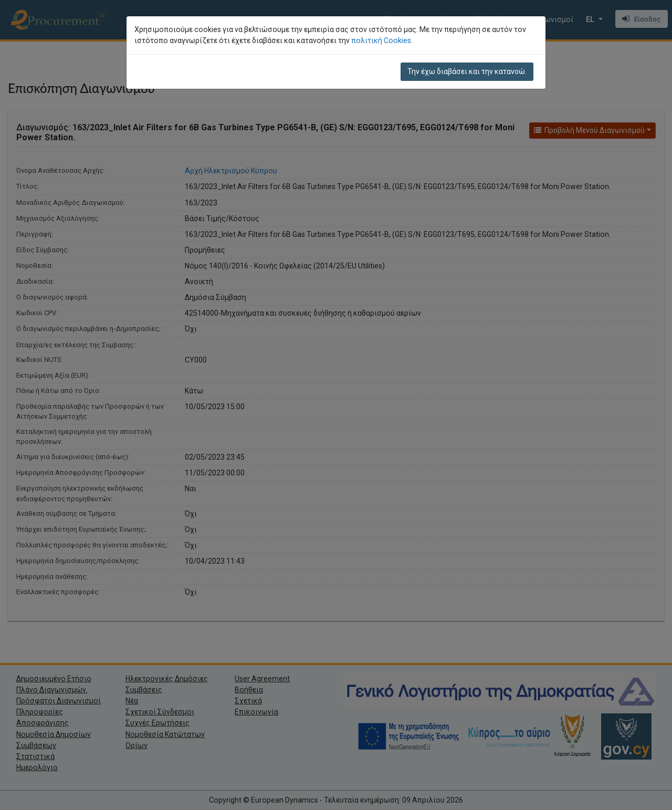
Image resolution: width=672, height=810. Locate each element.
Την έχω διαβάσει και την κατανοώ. (467, 71)
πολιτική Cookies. (382, 40)
